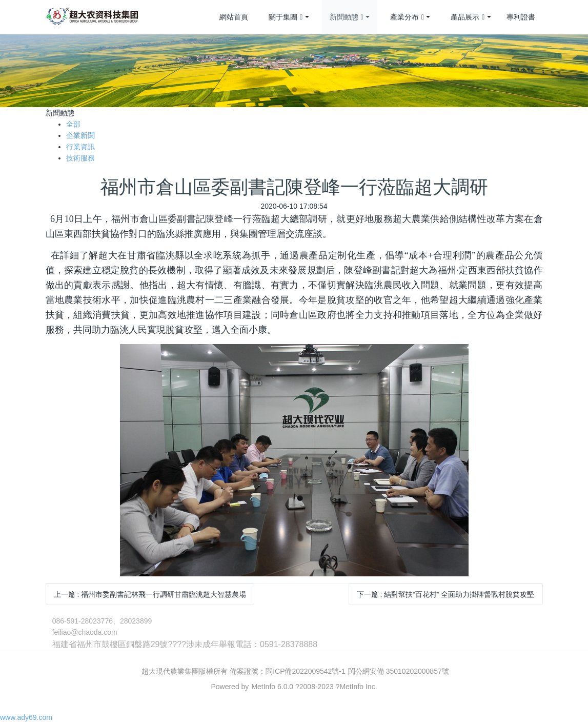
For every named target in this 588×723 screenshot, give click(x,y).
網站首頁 (234, 17)
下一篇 (446, 594)
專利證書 (521, 17)
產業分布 (407, 17)
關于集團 (286, 17)
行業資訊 (80, 147)
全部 (73, 124)
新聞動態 (347, 17)
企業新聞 (80, 135)
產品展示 (468, 17)
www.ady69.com (26, 717)
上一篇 (150, 594)
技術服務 (80, 158)
